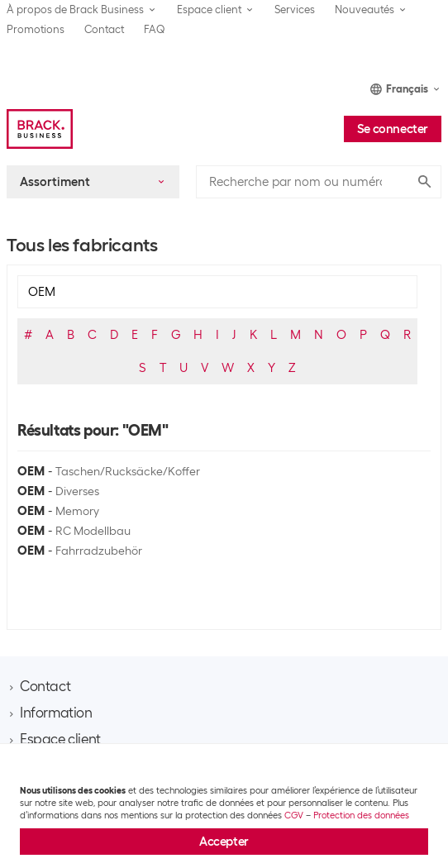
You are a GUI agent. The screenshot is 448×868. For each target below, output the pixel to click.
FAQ (155, 29)
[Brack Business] (40, 129)
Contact (104, 29)
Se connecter (393, 129)
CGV (294, 815)
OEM (31, 471)
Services (295, 10)
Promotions (36, 29)
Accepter (224, 842)
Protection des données (361, 815)
